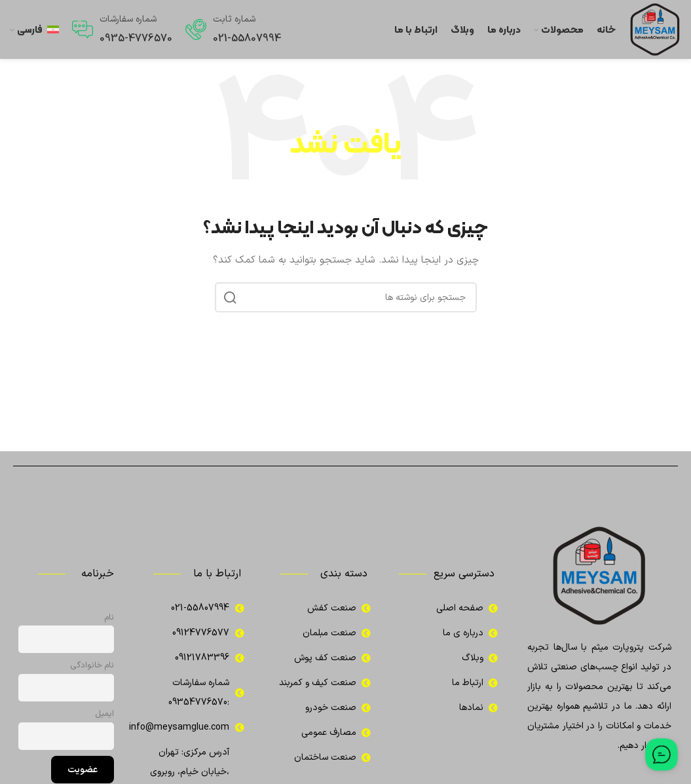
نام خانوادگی (92, 665)
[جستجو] (346, 297)
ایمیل (105, 714)
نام (109, 617)
